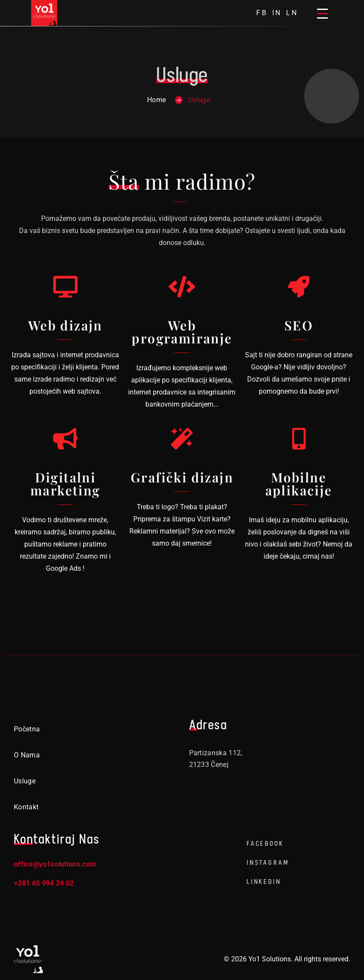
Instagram (268, 862)
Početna (27, 729)
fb (262, 13)
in (277, 13)
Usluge (25, 781)
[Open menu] (322, 13)
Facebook (265, 843)
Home (156, 100)
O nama (27, 755)
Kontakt (26, 807)
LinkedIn (264, 881)
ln (292, 13)
